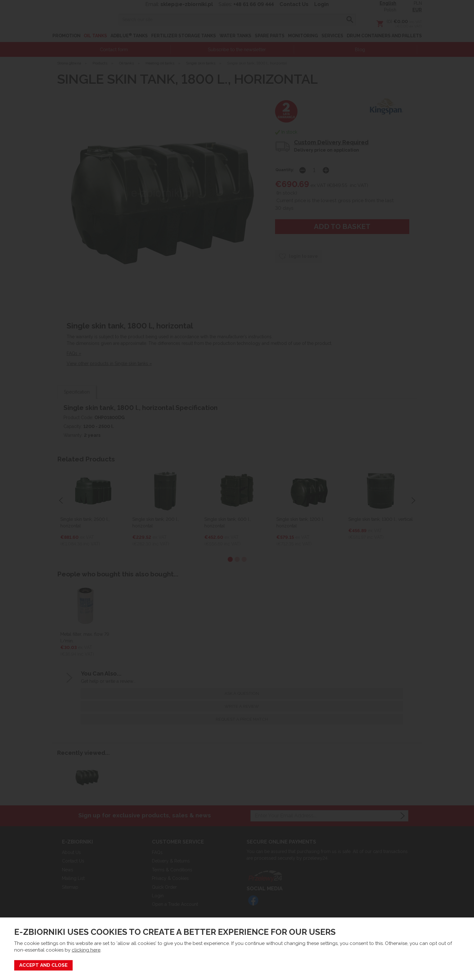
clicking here (86, 950)
